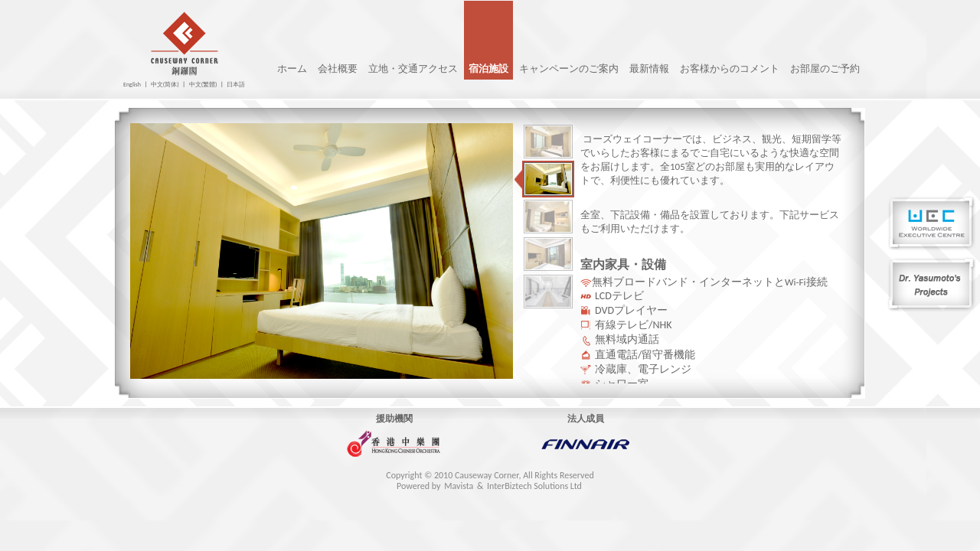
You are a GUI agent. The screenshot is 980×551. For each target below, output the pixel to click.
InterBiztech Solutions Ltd (534, 486)
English (132, 84)
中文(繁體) (203, 84)
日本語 (236, 84)
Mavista (459, 486)
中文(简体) (165, 84)
